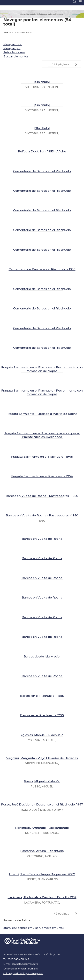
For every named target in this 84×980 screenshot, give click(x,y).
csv (14, 928)
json (37, 928)
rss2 (62, 928)
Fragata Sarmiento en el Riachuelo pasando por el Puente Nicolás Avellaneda (42, 435)
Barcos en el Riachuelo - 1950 (42, 715)
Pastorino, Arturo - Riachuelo (42, 851)
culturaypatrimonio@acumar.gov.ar (23, 973)
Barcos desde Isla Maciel (42, 656)
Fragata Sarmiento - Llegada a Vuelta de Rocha (42, 414)
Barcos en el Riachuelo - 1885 (42, 696)
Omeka (34, 969)
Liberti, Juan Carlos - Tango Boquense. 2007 (42, 874)
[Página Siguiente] (76, 64)
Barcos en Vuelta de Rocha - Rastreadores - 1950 (42, 496)
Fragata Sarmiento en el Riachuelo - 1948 (42, 457)
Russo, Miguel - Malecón (42, 781)
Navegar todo (13, 44)
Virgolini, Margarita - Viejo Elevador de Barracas (42, 758)
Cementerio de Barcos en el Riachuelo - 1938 (42, 269)
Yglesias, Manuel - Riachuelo (42, 735)
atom (7, 928)
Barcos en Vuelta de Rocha (42, 539)
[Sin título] (42, 82)
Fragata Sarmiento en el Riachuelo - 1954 (42, 476)
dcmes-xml (25, 928)
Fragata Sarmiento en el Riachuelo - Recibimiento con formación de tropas (42, 369)
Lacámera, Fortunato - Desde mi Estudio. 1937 (42, 897)
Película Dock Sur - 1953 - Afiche (42, 151)
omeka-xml (50, 928)
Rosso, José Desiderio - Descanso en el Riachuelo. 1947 (42, 804)
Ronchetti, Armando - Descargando (42, 828)
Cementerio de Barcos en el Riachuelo (42, 171)
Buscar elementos (16, 57)
